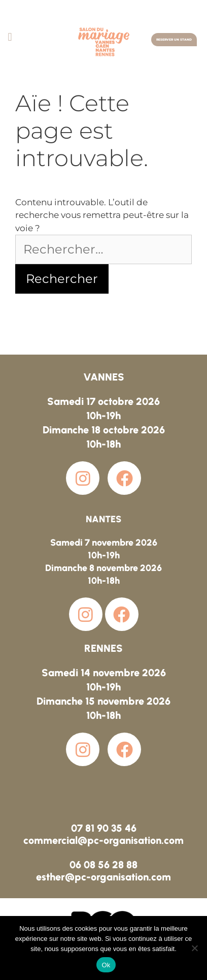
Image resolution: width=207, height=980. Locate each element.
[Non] (194, 948)
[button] (10, 37)
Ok (106, 965)
